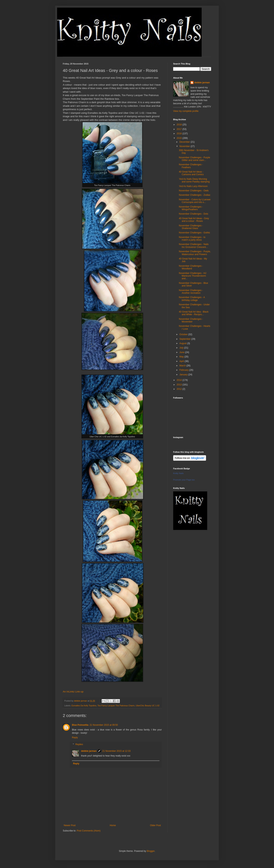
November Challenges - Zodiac (195, 195)
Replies (79, 744)
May (182, 357)
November (185, 146)
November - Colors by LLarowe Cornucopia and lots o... (195, 201)
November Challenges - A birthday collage (192, 299)
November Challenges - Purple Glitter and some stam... (194, 159)
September (185, 339)
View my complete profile (186, 111)
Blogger (151, 851)
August (183, 343)
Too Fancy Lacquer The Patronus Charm (116, 706)
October (184, 334)
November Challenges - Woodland (191, 267)
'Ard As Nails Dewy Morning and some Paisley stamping (194, 180)
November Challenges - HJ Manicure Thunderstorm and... (193, 276)
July (182, 348)
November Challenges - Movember (191, 320)
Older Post (155, 825)
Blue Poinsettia (80, 725)
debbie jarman (89, 751)
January (184, 375)
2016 (180, 134)
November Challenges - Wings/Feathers (191, 208)
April (182, 361)
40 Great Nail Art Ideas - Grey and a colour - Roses (194, 220)
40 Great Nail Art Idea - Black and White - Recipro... (194, 313)
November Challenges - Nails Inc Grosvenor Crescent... (194, 246)
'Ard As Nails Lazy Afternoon (193, 186)
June (182, 352)
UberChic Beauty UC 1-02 (148, 706)
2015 (180, 138)
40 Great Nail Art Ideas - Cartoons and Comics (191, 173)
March (183, 366)
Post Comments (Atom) (89, 831)
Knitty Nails (178, 473)
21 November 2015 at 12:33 (116, 751)
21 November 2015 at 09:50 (104, 725)
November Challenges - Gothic (194, 233)
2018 (180, 125)
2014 (180, 380)
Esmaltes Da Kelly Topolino (84, 706)
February (184, 370)
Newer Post (70, 825)
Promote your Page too (184, 480)
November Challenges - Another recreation (191, 292)
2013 (180, 385)
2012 (180, 389)
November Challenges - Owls (194, 191)
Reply (75, 738)
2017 (180, 129)
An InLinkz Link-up (73, 692)
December (185, 142)
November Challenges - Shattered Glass (191, 227)
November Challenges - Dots (194, 214)
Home (113, 825)
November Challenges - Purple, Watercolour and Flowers (195, 253)
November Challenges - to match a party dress (192, 239)
